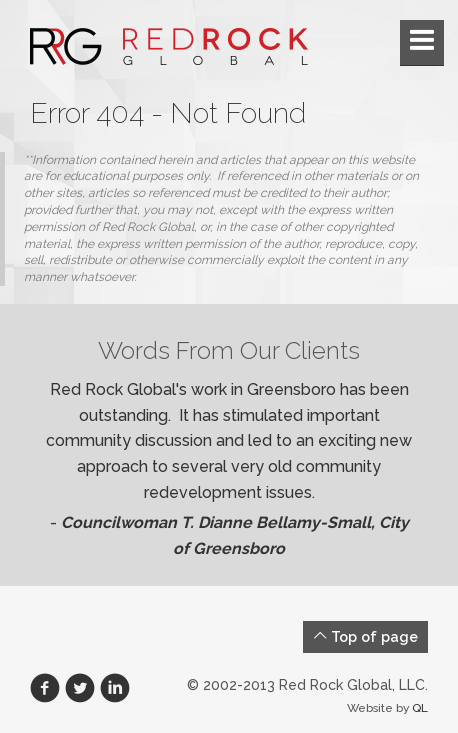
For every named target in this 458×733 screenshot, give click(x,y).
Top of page (365, 636)
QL (420, 708)
